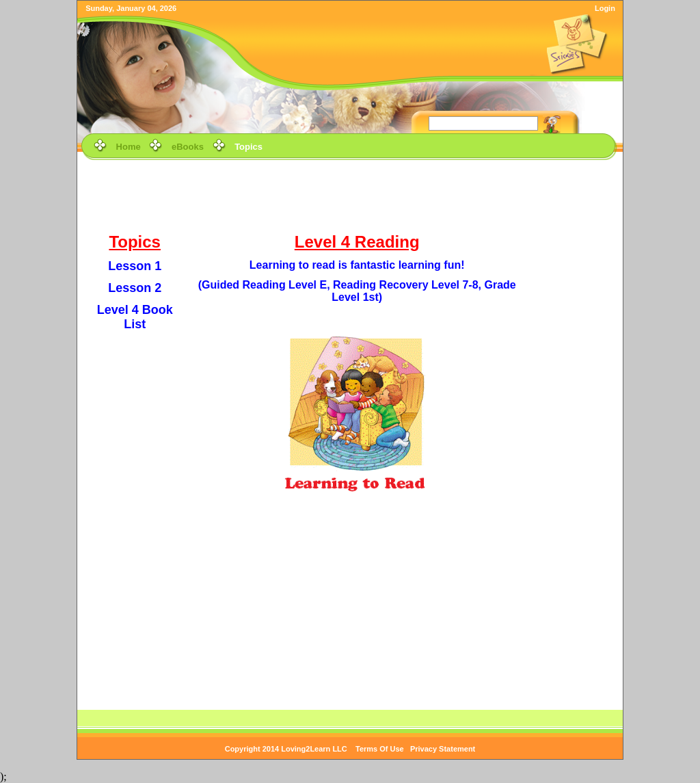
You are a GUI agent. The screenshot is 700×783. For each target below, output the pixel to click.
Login (605, 8)
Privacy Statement (443, 749)
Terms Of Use (380, 749)
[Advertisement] (350, 194)
